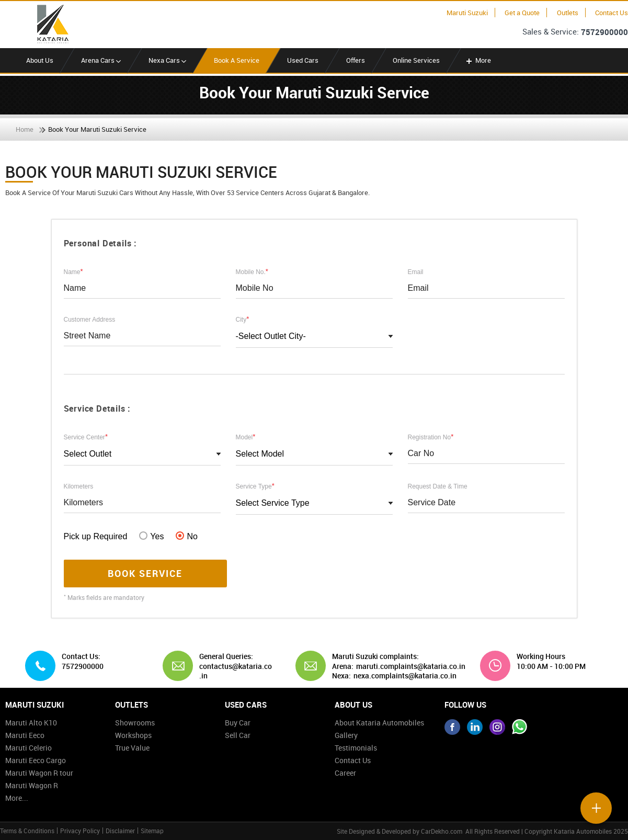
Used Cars (303, 60)
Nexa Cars (167, 60)
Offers (356, 60)
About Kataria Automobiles (379, 723)
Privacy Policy (80, 831)
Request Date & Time (438, 486)
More (478, 60)
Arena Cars (101, 60)
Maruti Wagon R (32, 785)
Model (246, 437)
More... (17, 798)
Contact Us (612, 13)
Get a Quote (522, 13)
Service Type (255, 486)
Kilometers (79, 486)
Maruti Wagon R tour (39, 773)
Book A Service (237, 60)
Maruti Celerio (28, 748)
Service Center (86, 437)
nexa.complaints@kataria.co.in (405, 676)
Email (416, 272)
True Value (132, 748)
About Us (40, 60)
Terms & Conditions (27, 831)
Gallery (346, 735)
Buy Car (238, 723)
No (186, 536)
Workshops (133, 735)
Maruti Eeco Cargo (36, 760)
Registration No (431, 437)
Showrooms (135, 723)
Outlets (568, 13)
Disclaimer (120, 831)
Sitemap (152, 831)
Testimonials (356, 748)
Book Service (145, 573)
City (243, 319)
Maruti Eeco (25, 735)
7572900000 (604, 32)
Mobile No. (252, 271)
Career (345, 773)
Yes (151, 536)
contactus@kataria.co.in (236, 671)
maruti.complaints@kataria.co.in (411, 666)
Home (25, 129)
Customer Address (90, 320)
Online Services (416, 60)
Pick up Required (96, 536)
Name (73, 271)
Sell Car (238, 735)
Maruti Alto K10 (31, 723)
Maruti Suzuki (467, 13)
